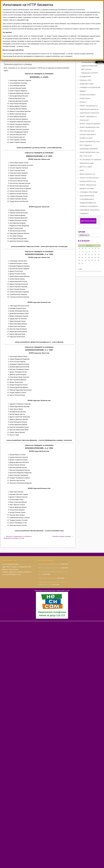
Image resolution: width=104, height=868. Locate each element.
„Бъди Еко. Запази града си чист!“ (49, 564)
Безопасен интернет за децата (62, 536)
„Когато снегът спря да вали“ (47, 578)
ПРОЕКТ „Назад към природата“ (90, 124)
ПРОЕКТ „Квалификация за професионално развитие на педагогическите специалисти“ (90, 109)
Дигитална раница (88, 221)
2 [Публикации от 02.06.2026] (83, 252)
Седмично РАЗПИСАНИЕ (89, 66)
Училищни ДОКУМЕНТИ (89, 62)
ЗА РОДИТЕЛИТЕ (85, 77)
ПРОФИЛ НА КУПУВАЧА (88, 95)
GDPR (82, 170)
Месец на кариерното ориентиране (49, 568)
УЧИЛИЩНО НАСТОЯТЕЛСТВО (90, 87)
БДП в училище (86, 69)
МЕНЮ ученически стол (87, 174)
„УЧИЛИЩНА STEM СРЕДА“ (89, 192)
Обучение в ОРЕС (86, 80)
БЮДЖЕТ (83, 91)
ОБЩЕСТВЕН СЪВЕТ (87, 84)
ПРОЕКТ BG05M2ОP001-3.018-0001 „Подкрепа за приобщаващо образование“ (90, 145)
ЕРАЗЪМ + (83, 102)
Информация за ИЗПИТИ (89, 73)
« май (80, 269)
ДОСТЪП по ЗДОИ (86, 167)
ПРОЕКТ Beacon (85, 98)
